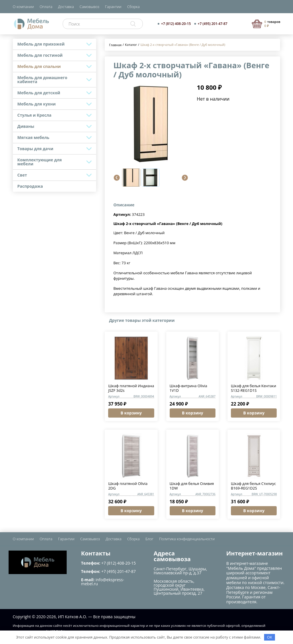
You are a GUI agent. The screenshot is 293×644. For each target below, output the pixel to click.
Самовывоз (89, 7)
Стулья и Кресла (34, 115)
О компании (23, 7)
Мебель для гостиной (40, 55)
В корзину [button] (131, 413)
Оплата (46, 7)
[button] (117, 178)
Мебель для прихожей (41, 44)
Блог (149, 539)
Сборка (133, 7)
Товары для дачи (35, 149)
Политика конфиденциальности (187, 539)
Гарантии (113, 7)
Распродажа (30, 186)
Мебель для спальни (39, 66)
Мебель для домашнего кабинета (42, 80)
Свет (22, 175)
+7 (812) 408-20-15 (176, 24)
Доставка (66, 7)
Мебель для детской (39, 93)
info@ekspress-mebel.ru (102, 582)
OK (270, 637)
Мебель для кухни (37, 104)
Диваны (26, 126)
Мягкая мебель (33, 137)
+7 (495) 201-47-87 (213, 24)
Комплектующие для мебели (40, 162)
